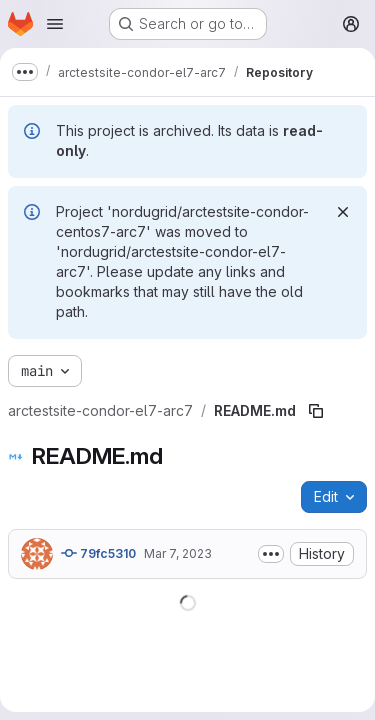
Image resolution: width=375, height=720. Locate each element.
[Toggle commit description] (271, 554)
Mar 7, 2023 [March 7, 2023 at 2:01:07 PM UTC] (178, 553)
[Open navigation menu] (55, 24)
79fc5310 (98, 553)
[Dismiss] (343, 212)
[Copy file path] (316, 411)
